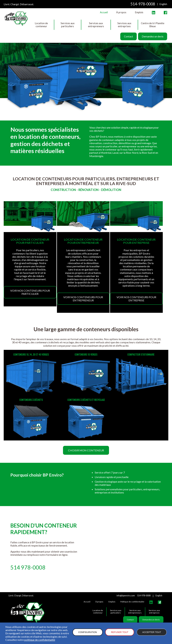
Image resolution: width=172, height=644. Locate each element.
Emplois (139, 12)
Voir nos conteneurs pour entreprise (136, 299)
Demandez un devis (153, 36)
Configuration (88, 632)
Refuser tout (120, 632)
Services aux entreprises (124, 25)
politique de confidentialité (40, 640)
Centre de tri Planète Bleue (153, 25)
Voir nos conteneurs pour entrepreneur (83, 299)
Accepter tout (152, 632)
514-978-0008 (143, 4)
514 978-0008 (28, 567)
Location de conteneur (41, 25)
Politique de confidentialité (132, 602)
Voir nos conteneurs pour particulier (30, 292)
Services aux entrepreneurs (96, 25)
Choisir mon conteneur (86, 450)
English (163, 4)
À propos (121, 12)
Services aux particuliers (68, 25)
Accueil (104, 12)
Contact (128, 36)
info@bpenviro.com (126, 596)
